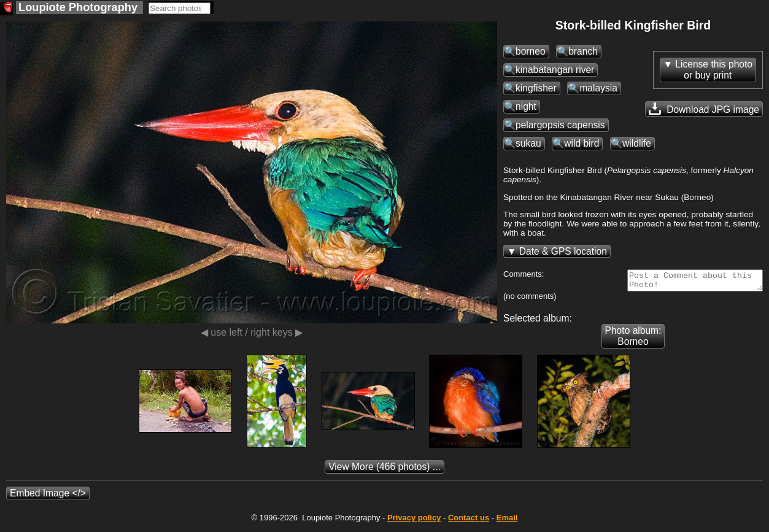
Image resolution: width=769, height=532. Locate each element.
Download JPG (704, 109)
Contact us (469, 521)
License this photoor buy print (714, 70)
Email (507, 521)
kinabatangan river (555, 70)
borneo (531, 51)
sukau (528, 143)
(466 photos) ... (384, 470)
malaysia (598, 88)
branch (583, 51)
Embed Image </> (48, 497)
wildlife (637, 143)
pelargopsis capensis (560, 125)
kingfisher (536, 88)
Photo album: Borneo (633, 340)
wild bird (582, 143)
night (526, 106)
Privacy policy (414, 521)
